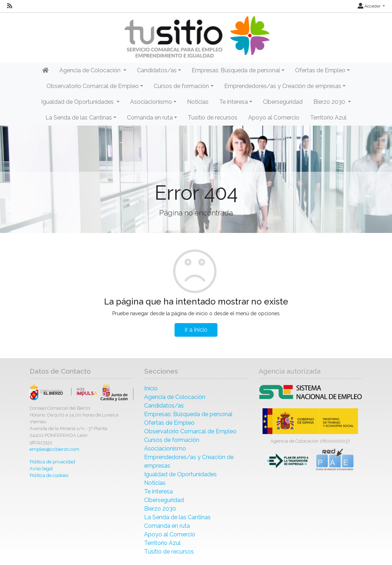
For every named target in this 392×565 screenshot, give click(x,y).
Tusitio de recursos (213, 118)
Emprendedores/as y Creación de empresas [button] (283, 86)
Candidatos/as (164, 406)
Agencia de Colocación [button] (91, 70)
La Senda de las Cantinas (177, 517)
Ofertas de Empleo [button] (320, 70)
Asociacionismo (165, 449)
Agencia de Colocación (175, 397)
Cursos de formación (172, 440)
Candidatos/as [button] (157, 70)
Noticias (198, 102)
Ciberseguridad (283, 102)
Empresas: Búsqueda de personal (188, 414)
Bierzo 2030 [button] (330, 102)
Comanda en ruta (167, 526)
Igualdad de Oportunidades (180, 474)
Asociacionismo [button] (151, 102)
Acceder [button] (370, 6)
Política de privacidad (52, 462)
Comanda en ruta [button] (150, 118)
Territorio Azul (328, 118)
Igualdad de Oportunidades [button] (78, 102)
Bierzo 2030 (160, 509)
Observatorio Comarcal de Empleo (190, 431)
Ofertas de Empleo (169, 423)
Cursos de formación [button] (181, 86)
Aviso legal (41, 469)
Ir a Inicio (196, 330)
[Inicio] (196, 37)
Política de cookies (49, 475)
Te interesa (158, 491)
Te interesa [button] (234, 102)
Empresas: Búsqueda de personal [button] (236, 70)
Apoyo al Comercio (274, 118)
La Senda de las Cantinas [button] (79, 118)
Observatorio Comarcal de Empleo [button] (93, 86)
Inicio (151, 388)
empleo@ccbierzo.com (55, 449)
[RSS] (10, 6)
